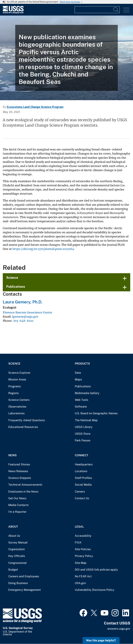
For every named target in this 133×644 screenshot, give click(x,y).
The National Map (86, 420)
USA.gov (80, 583)
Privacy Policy (84, 556)
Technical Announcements (25, 485)
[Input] (97, 10)
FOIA (78, 543)
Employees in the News (23, 492)
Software (81, 407)
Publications (16, 287)
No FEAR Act (83, 576)
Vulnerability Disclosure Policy (95, 590)
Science (12, 278)
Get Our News (17, 498)
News (12, 455)
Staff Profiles (83, 478)
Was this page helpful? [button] (101, 640)
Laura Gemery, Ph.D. (23, 302)
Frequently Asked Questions (27, 420)
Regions (14, 393)
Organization (17, 549)
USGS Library (84, 427)
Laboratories (16, 413)
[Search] (116, 10)
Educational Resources (23, 427)
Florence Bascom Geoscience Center (27, 312)
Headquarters (84, 464)
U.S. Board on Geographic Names (96, 413)
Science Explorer (19, 373)
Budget (13, 570)
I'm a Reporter (17, 512)
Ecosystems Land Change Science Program (35, 107)
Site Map (81, 563)
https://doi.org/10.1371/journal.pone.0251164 (43, 249)
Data (78, 373)
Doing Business (18, 583)
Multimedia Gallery (87, 393)
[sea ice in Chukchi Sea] (66, 58)
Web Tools (81, 400)
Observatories (17, 407)
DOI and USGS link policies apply (96, 570)
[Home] (13, 13)
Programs (15, 386)
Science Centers (19, 400)
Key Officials (17, 556)
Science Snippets (20, 478)
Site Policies (83, 549)
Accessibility (83, 536)
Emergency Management (25, 590)
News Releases (18, 471)
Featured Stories (19, 464)
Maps (78, 380)
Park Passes (83, 440)
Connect (82, 455)
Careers (80, 492)
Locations (81, 471)
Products (82, 364)
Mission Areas (17, 380)
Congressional (17, 563)
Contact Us (82, 498)
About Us (14, 536)
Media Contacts (18, 505)
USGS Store (83, 434)
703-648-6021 (23, 321)
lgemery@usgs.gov (25, 317)
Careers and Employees (24, 576)
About (13, 527)
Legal (79, 527)
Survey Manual (18, 543)
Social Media (83, 485)
